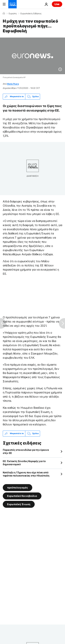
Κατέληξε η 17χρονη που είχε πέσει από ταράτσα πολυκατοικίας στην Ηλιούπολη (26, 474)
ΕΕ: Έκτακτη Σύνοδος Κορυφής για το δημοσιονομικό (24, 463)
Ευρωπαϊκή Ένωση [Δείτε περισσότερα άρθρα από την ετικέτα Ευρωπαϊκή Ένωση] (19, 504)
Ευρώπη (13, 14)
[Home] (4, 13)
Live (57, 4)
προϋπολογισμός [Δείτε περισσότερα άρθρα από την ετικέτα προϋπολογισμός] (18, 487)
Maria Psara (13, 84)
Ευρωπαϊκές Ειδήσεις (31, 14)
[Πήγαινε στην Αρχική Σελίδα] (12, 4)
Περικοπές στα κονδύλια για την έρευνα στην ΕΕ (26, 451)
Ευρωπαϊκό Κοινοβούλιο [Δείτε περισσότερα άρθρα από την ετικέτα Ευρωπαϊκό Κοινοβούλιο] (22, 496)
